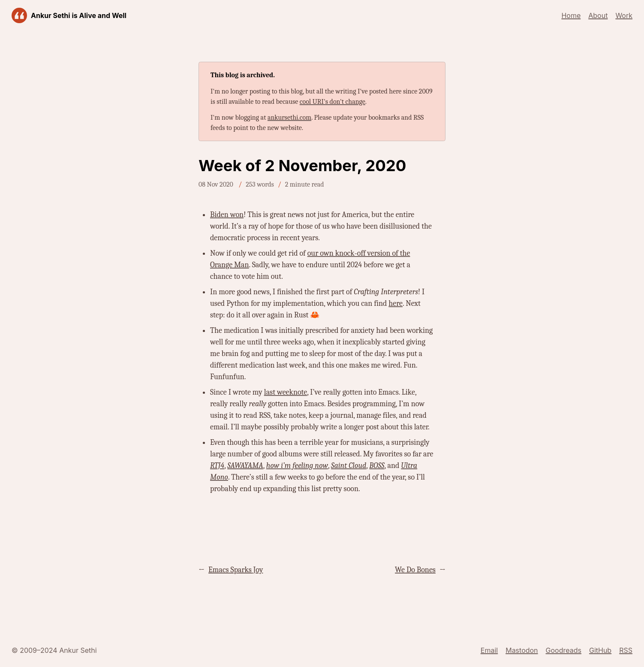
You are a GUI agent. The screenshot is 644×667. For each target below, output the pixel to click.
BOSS (377, 466)
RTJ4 (217, 466)
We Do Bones (415, 570)
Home (571, 15)
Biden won (227, 215)
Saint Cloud (349, 466)
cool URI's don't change (333, 102)
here (396, 303)
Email (489, 650)
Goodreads (564, 650)
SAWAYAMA (245, 466)
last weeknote (286, 392)
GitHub (600, 650)
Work (624, 15)
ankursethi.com (289, 118)
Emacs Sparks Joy (236, 570)
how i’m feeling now (297, 466)
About (598, 15)
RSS (626, 650)
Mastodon (522, 650)
